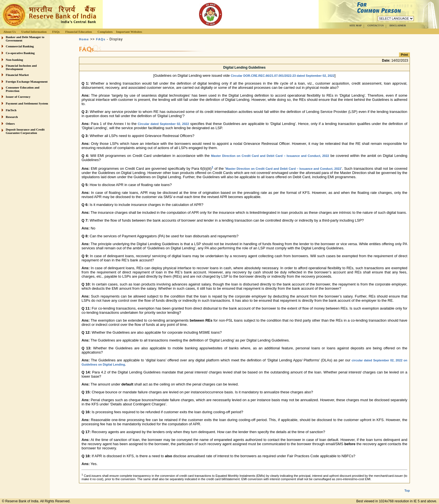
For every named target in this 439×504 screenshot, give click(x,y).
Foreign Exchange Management (27, 82)
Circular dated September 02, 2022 (163, 124)
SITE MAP (355, 25)
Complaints (105, 32)
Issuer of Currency (18, 97)
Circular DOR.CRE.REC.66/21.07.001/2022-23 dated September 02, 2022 (283, 76)
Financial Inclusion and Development (21, 67)
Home (84, 39)
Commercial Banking (20, 46)
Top (407, 491)
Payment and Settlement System (27, 103)
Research (12, 117)
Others (10, 124)
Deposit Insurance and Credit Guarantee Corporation (25, 131)
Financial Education (79, 32)
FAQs (56, 32)
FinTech (11, 110)
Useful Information (34, 32)
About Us (10, 32)
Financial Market (17, 75)
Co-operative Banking (20, 53)
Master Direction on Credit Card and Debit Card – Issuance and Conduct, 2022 (270, 156)
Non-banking (15, 60)
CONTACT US (375, 25)
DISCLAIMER (398, 25)
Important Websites (129, 32)
